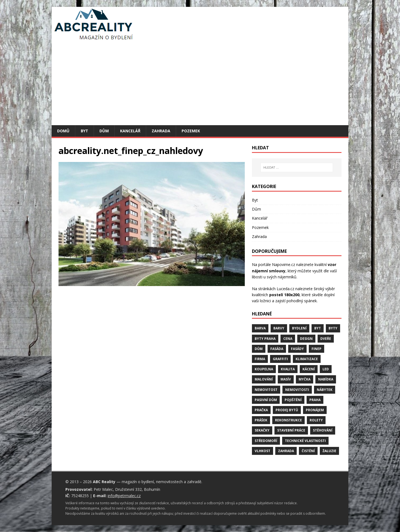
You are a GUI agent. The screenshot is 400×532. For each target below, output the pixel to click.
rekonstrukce (288, 420)
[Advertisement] (200, 84)
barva (260, 328)
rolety (316, 420)
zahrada (286, 451)
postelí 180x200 (284, 295)
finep (316, 349)
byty (333, 328)
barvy (279, 328)
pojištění (293, 400)
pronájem (315, 410)
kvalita (288, 369)
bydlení (299, 328)
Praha (315, 400)
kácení (309, 369)
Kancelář (130, 131)
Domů (63, 131)
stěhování (323, 430)
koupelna (264, 369)
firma (260, 359)
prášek (261, 420)
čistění (308, 451)
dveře (326, 339)
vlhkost (262, 451)
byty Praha (265, 339)
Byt (84, 131)
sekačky (262, 430)
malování (264, 379)
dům (259, 349)
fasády (297, 349)
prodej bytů (287, 410)
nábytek (325, 390)
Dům (104, 131)
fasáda (277, 349)
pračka (261, 410)
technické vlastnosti (305, 441)
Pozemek (191, 131)
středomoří (266, 441)
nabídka (326, 379)
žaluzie (329, 451)
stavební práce (291, 430)
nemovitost (266, 390)
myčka (305, 379)
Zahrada (161, 131)
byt (318, 328)
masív (286, 379)
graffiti (280, 359)
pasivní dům (266, 400)
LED (326, 369)
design (306, 339)
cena (288, 339)
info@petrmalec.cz (124, 496)
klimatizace (307, 359)
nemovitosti (297, 390)
